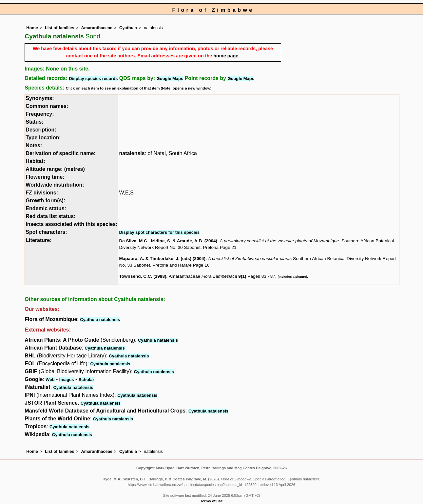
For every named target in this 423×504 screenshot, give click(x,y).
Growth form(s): (45, 201)
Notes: (34, 145)
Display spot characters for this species (159, 232)
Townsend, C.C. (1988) (143, 276)
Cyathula (128, 28)
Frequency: (40, 114)
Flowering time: (45, 177)
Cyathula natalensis (100, 320)
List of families (60, 28)
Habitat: (35, 161)
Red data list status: (50, 216)
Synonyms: (40, 98)
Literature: (38, 240)
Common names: (47, 106)
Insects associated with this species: (71, 224)
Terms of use (211, 501)
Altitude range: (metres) (55, 169)
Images (67, 380)
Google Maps (170, 79)
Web (50, 380)
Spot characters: (46, 232)
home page (226, 56)
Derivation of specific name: (60, 153)
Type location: (43, 138)
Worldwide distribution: (55, 185)
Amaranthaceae (97, 28)
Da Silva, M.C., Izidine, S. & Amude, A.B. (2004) (168, 241)
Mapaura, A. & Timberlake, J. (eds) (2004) (162, 259)
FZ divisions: (42, 193)
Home (32, 28)
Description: (41, 130)
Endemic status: (46, 208)
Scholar (87, 380)
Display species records (94, 79)
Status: (34, 122)
